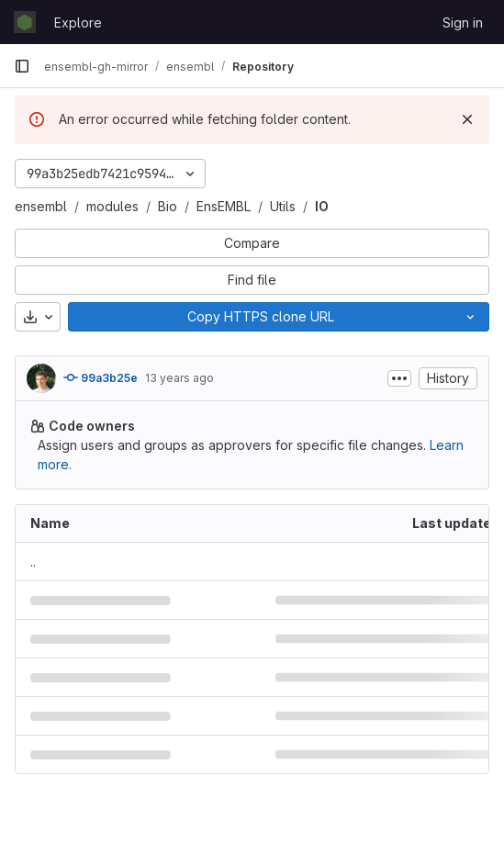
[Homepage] (25, 22)
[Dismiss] (467, 119)
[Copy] (260, 317)
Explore (78, 22)
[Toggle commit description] (399, 378)
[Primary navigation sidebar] (22, 66)
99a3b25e (101, 377)
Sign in (463, 22)
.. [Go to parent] (33, 562)
